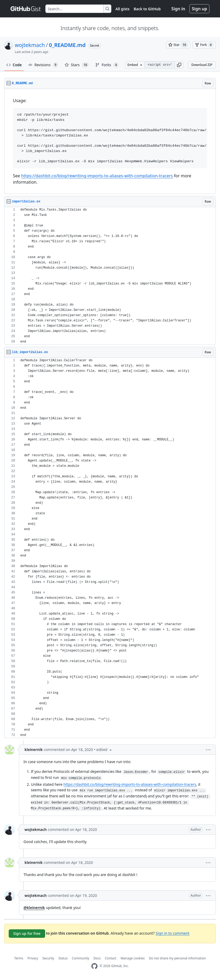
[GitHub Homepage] (94, 966)
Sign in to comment (173, 933)
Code (14, 65)
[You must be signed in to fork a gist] (204, 45)
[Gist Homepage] (26, 9)
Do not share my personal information (178, 958)
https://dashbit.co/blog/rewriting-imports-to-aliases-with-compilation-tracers (97, 176)
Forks (107, 65)
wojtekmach (30, 45)
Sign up (199, 9)
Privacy (33, 958)
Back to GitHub (147, 9)
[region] (110, 141)
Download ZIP (202, 65)
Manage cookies (133, 958)
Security (48, 958)
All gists (123, 9)
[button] (179, 65)
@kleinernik (34, 908)
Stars (77, 65)
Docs (97, 958)
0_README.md (67, 45)
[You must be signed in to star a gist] (178, 45)
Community (81, 958)
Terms (19, 958)
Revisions (43, 65)
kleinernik (34, 750)
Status (63, 958)
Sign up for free (27, 933)
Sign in (178, 9)
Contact (111, 958)
